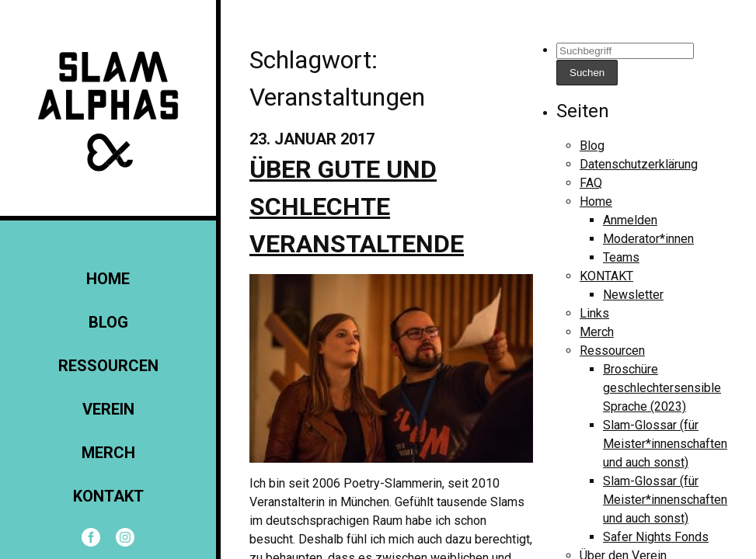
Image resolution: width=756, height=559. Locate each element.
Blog (108, 322)
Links (594, 313)
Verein (108, 409)
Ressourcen (108, 366)
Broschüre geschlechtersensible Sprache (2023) (662, 388)
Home (108, 279)
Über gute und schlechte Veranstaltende (357, 207)
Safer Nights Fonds (656, 537)
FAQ (591, 183)
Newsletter (633, 295)
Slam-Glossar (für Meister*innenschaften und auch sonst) (665, 444)
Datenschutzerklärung (639, 164)
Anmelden (630, 220)
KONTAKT (108, 496)
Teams (621, 257)
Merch (108, 453)
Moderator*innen (648, 239)
